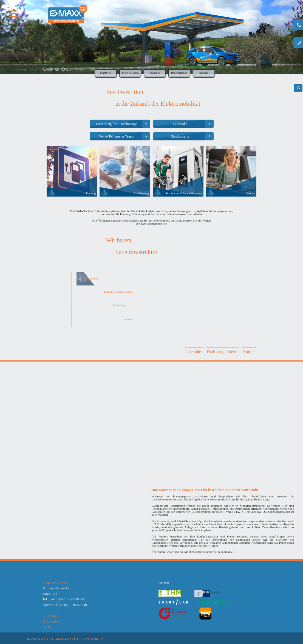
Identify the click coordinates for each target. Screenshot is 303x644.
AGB (46, 627)
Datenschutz (52, 621)
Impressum (51, 616)
